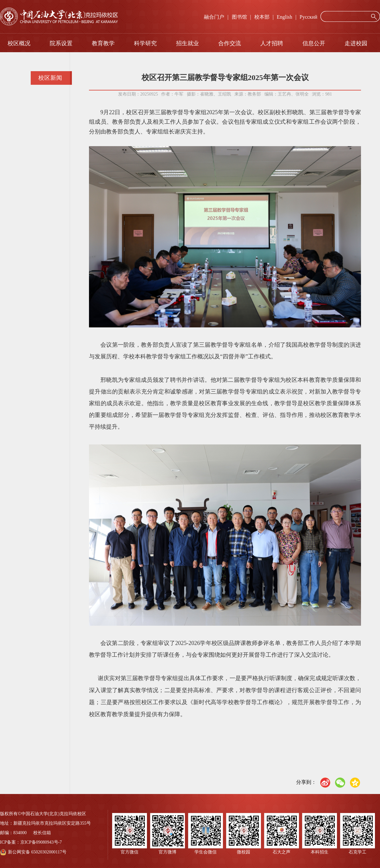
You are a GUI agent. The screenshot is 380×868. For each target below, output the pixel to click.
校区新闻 (50, 78)
